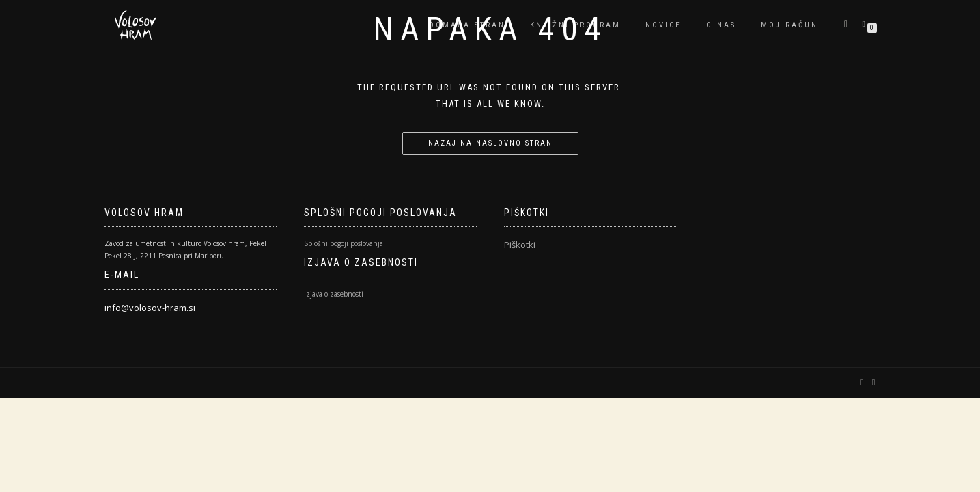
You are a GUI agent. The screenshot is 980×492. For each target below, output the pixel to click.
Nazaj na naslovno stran (490, 143)
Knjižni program (575, 25)
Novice (663, 25)
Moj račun (789, 25)
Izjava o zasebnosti (334, 294)
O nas (721, 25)
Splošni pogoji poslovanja (344, 243)
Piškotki (520, 245)
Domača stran (467, 25)
